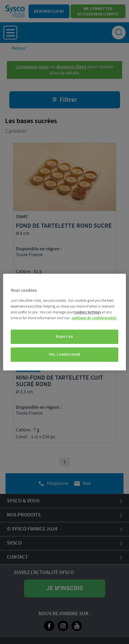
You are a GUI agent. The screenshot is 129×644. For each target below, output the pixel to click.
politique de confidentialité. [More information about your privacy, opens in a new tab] (94, 318)
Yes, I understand (64, 354)
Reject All (64, 337)
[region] (64, 322)
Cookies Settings (87, 312)
